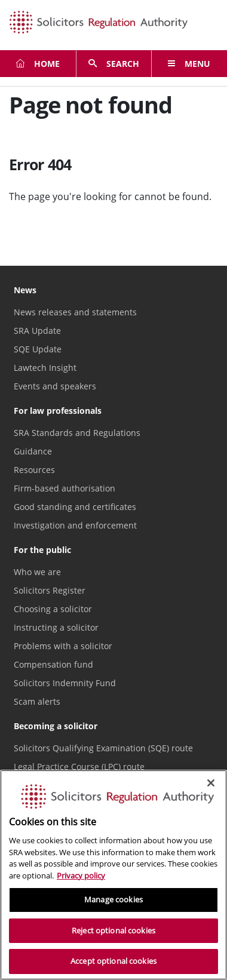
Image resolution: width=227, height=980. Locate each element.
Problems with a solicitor (63, 646)
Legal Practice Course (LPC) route (79, 767)
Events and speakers (55, 386)
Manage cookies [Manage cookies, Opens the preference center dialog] (113, 899)
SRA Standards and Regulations (77, 433)
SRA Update (37, 331)
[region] (113, 875)
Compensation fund (53, 664)
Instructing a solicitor (56, 627)
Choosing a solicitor (53, 609)
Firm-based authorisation (65, 488)
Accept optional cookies (113, 961)
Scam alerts (37, 701)
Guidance (33, 451)
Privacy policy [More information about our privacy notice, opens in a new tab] (81, 875)
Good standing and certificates (75, 507)
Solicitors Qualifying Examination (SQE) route (103, 748)
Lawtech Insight (45, 368)
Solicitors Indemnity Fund (65, 683)
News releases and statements (75, 312)
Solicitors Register (50, 590)
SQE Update (38, 349)
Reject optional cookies (113, 930)
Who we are (37, 572)
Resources (34, 470)
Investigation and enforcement (75, 525)
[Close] (211, 783)
